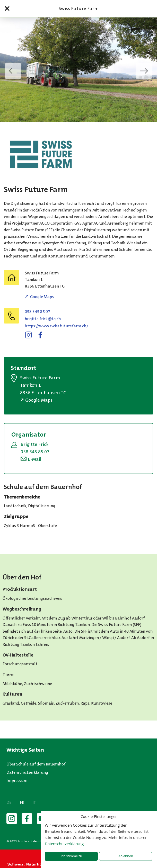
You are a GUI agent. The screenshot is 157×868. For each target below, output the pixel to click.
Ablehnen (126, 856)
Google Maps (42, 297)
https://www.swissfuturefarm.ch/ (56, 326)
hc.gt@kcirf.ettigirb (43, 319)
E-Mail (34, 459)
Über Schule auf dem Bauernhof (36, 764)
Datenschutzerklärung (27, 772)
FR (22, 802)
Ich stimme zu (71, 856)
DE (9, 802)
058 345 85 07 (37, 312)
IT (34, 802)
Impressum (17, 781)
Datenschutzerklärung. (65, 844)
